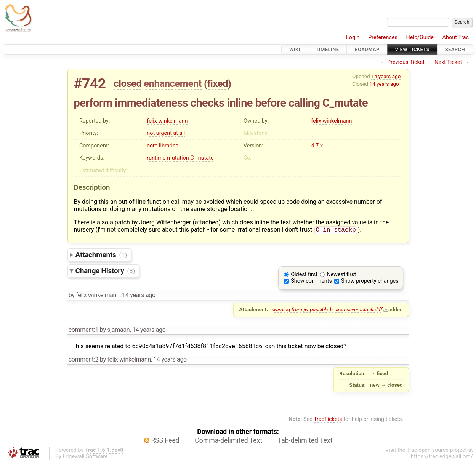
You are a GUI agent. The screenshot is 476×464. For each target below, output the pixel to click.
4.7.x (317, 146)
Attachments (101, 255)
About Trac (456, 38)
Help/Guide (420, 38)
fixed (217, 83)
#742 (90, 84)
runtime (156, 158)
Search (455, 49)
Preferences (383, 38)
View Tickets (412, 49)
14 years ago (386, 76)
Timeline (328, 49)
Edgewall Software (85, 457)
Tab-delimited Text (305, 441)
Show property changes (370, 282)
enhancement (173, 83)
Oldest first (304, 275)
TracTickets (328, 420)
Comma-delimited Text (228, 441)
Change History (105, 271)
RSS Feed (165, 441)
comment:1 (83, 330)
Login (353, 38)
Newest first (341, 275)
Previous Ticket (406, 62)
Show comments (311, 282)
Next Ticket (448, 62)
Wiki (295, 49)
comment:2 (83, 360)
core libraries (163, 146)
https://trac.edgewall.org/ (442, 457)
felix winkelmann (167, 121)
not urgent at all (166, 133)
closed (127, 83)
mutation (178, 158)
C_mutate (202, 158)
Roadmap (367, 49)
